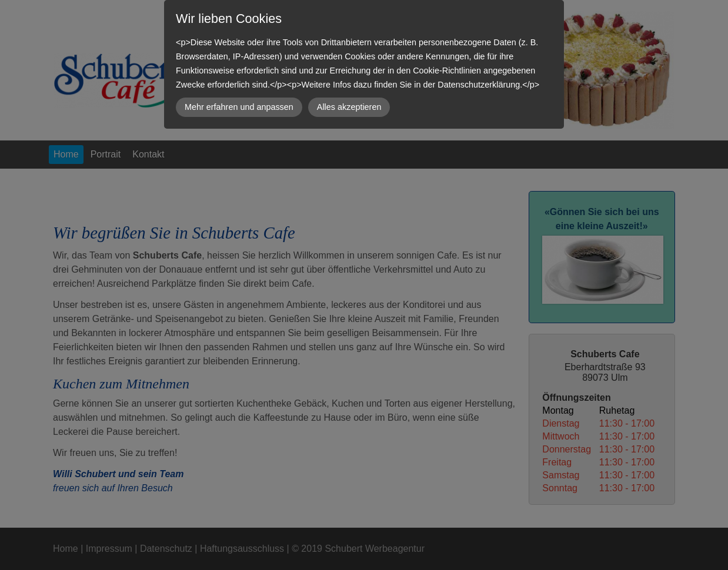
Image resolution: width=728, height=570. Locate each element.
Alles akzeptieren (349, 107)
